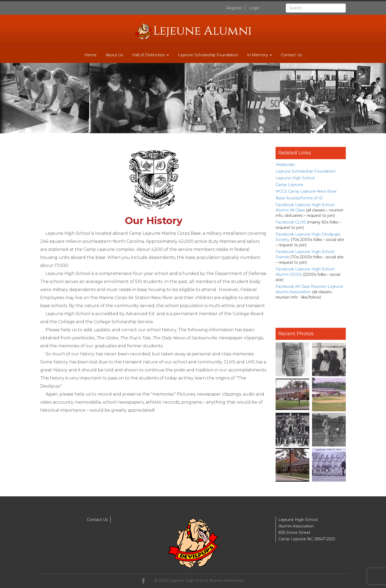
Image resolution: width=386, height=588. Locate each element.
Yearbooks (285, 165)
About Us (114, 55)
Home (90, 55)
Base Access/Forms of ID (299, 198)
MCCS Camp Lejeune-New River (306, 191)
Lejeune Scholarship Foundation (208, 55)
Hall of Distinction (151, 55)
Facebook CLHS (291, 222)
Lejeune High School (295, 178)
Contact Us (291, 55)
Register (234, 8)
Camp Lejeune (289, 185)
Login (254, 8)
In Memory (259, 55)
